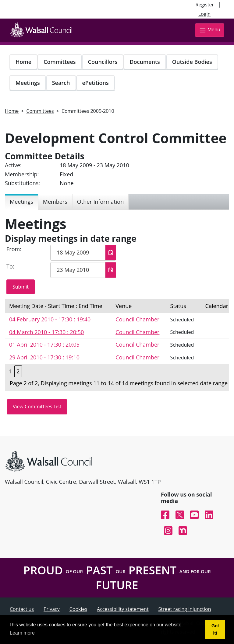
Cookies (78, 609)
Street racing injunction (185, 609)
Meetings (28, 83)
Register (205, 5)
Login (205, 14)
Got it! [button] (215, 629)
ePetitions (96, 83)
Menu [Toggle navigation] (210, 30)
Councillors (103, 62)
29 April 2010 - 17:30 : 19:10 (44, 357)
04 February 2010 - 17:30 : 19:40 (50, 319)
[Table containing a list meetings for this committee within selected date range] (117, 345)
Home (23, 62)
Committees (60, 62)
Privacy (52, 609)
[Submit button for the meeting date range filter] (21, 287)
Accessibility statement (123, 609)
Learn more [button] (22, 633)
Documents (145, 62)
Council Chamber (137, 319)
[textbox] (83, 253)
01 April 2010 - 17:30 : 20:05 (44, 345)
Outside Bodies (192, 62)
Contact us (22, 609)
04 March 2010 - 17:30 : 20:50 (46, 332)
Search (61, 83)
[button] (110, 253)
